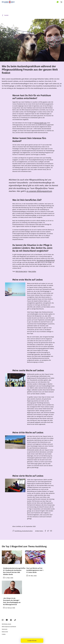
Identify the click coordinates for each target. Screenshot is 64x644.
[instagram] (3, 620)
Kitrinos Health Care (40, 123)
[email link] (51, 531)
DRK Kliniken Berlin (21, 271)
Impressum (5, 629)
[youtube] (11, 620)
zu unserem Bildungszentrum (39, 191)
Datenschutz (5, 632)
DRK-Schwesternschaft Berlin (9, 627)
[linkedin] (7, 620)
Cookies (4, 634)
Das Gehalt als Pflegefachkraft (46, 260)
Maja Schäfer (32, 271)
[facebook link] (45, 531)
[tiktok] (15, 620)
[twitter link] (48, 531)
